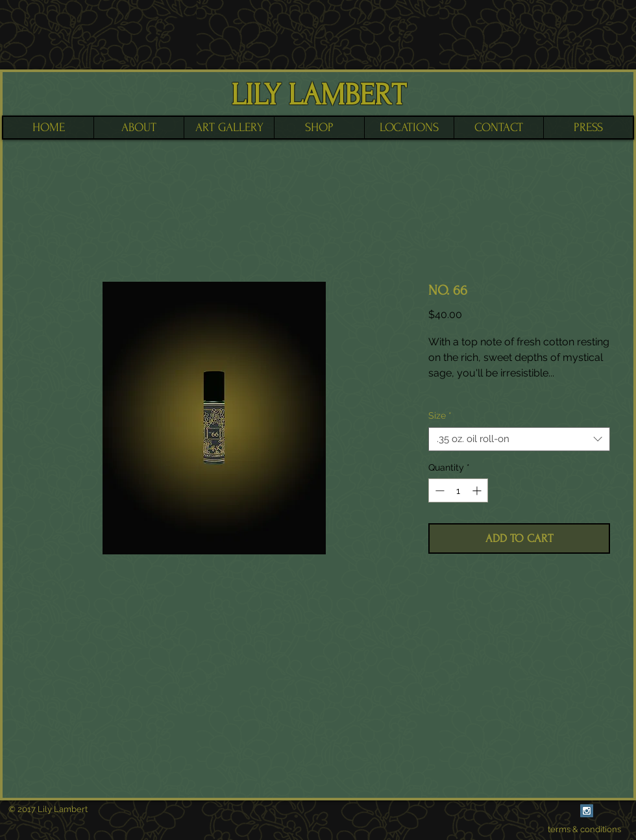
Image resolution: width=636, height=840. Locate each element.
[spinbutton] (458, 490)
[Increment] (478, 490)
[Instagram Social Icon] (587, 811)
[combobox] (519, 439)
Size (440, 415)
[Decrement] (438, 490)
